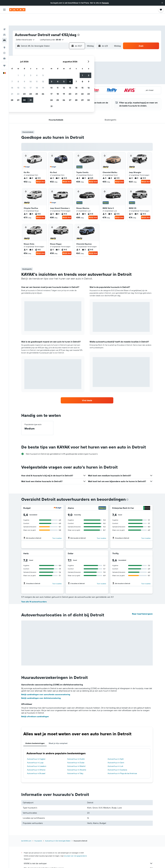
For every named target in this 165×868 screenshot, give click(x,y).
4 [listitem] (52, 166)
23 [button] (60, 77)
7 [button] (47, 64)
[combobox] (24, 28)
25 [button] (72, 77)
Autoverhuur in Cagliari (36, 747)
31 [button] (66, 83)
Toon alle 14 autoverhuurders (34, 590)
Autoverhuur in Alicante (77, 758)
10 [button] (66, 64)
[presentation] (79, 23)
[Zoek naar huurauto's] (4, 28)
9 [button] (60, 64)
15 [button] (54, 70)
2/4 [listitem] (90, 166)
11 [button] (72, 64)
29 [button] (53, 83)
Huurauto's (38, 829)
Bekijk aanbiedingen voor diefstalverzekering (41, 686)
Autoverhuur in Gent (116, 751)
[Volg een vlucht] (4, 41)
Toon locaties (57, 526)
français (105, 3)
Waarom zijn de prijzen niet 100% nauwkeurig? (88, 861)
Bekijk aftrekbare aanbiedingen (35, 705)
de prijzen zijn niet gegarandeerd (75, 844)
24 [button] (66, 77)
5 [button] (78, 58)
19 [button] (78, 70)
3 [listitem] (84, 166)
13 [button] (41, 70)
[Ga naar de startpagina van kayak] (17, 10)
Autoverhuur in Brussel (36, 762)
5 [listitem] (78, 166)
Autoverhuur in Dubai (76, 751)
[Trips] (4, 54)
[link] (87, 388)
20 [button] (41, 77)
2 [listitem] (26, 166)
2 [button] (60, 58)
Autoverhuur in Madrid (76, 754)
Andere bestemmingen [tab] (35, 731)
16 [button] (60, 70)
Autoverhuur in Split (116, 747)
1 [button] (53, 58)
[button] (162, 3)
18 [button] (72, 70)
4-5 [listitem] (38, 166)
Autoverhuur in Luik (115, 754)
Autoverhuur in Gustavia (117, 758)
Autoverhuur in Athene (36, 758)
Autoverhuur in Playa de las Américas (122, 762)
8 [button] (54, 64)
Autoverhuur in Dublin (76, 747)
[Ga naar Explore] (4, 36)
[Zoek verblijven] (4, 23)
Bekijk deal (40, 170)
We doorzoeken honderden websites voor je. (88, 856)
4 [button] (72, 58)
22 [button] (53, 77)
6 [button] (41, 64)
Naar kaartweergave (142, 602)
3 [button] (66, 58)
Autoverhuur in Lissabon (37, 754)
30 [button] (60, 83)
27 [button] (41, 83)
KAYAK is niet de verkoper (88, 852)
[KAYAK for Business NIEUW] (4, 46)
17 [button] (66, 70)
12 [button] (78, 64)
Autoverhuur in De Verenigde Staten (58, 829)
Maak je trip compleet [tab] (58, 731)
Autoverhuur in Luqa (35, 751)
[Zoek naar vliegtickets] (4, 18)
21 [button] (47, 77)
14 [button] (47, 70)
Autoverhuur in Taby (75, 762)
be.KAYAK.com (26, 829)
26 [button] (78, 77)
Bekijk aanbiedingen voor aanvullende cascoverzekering (46, 683)
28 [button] (47, 83)
